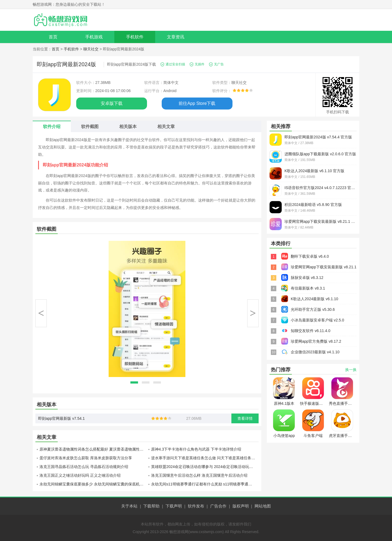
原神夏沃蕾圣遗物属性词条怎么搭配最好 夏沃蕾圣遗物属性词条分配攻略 (93, 449)
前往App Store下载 (197, 103)
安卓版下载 (112, 103)
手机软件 (135, 37)
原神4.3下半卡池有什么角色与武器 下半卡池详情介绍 (196, 449)
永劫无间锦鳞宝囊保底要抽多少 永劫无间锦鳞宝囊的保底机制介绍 (93, 484)
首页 (53, 37)
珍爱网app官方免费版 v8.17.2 (316, 341)
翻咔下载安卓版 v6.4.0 (310, 256)
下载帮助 (151, 506)
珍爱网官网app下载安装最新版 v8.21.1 (324, 267)
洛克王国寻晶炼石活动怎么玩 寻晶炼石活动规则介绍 (84, 467)
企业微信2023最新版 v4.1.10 (315, 352)
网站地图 (263, 506)
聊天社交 (91, 49)
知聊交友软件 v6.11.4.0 (311, 331)
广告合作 (218, 506)
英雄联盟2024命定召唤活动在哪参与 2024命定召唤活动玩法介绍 (205, 467)
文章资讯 (176, 37)
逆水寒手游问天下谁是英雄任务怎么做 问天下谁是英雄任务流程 (205, 458)
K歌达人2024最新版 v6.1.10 (314, 299)
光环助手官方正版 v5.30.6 (313, 309)
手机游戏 (94, 37)
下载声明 (174, 506)
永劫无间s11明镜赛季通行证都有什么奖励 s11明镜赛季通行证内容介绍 (205, 484)
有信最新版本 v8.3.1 (308, 288)
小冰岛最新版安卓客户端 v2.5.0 (317, 320)
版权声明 (241, 506)
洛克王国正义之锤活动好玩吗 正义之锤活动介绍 (80, 475)
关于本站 (129, 506)
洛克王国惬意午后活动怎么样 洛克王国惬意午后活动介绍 (199, 475)
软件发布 (196, 506)
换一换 (351, 370)
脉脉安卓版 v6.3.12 (307, 278)
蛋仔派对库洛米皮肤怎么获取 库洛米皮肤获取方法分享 (86, 458)
